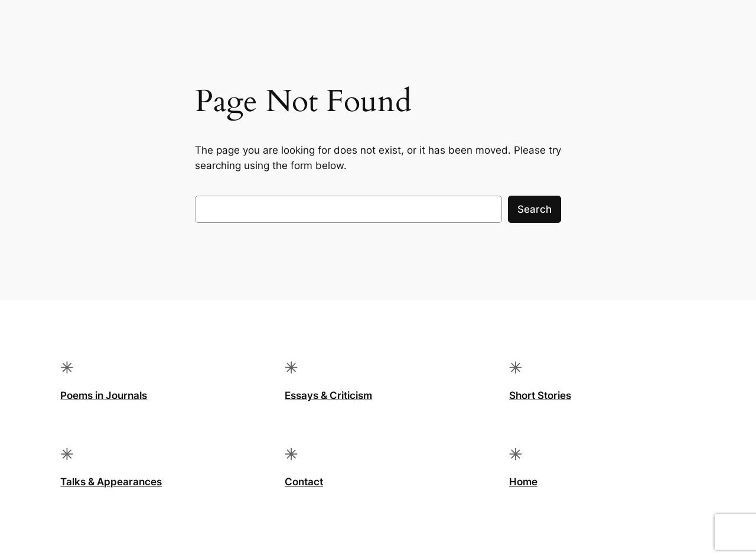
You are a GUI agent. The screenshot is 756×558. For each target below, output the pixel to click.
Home (523, 482)
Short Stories (540, 395)
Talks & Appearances (111, 482)
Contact (304, 482)
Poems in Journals (104, 395)
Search (535, 209)
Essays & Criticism (328, 395)
